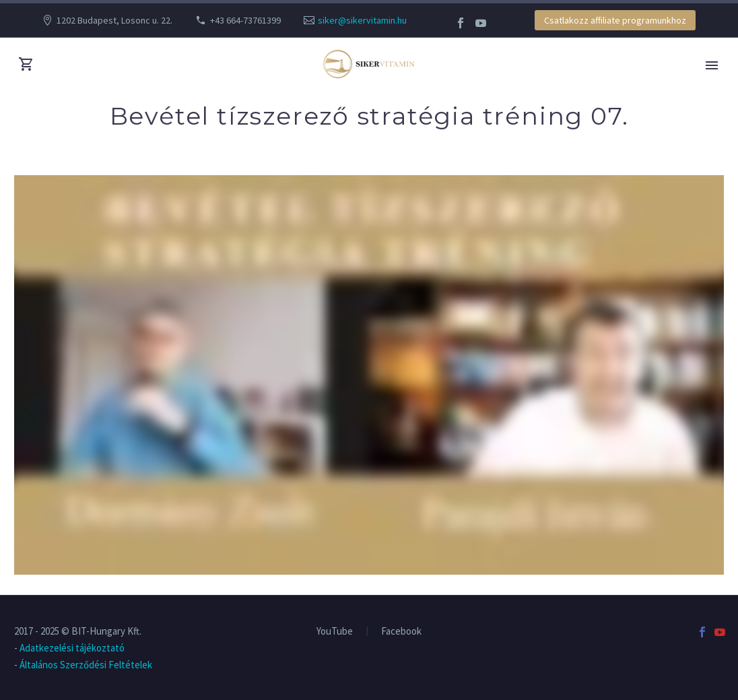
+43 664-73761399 (245, 20)
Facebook (401, 632)
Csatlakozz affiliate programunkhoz (615, 20)
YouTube (335, 632)
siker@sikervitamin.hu (362, 20)
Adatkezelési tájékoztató (72, 648)
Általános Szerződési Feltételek (86, 665)
